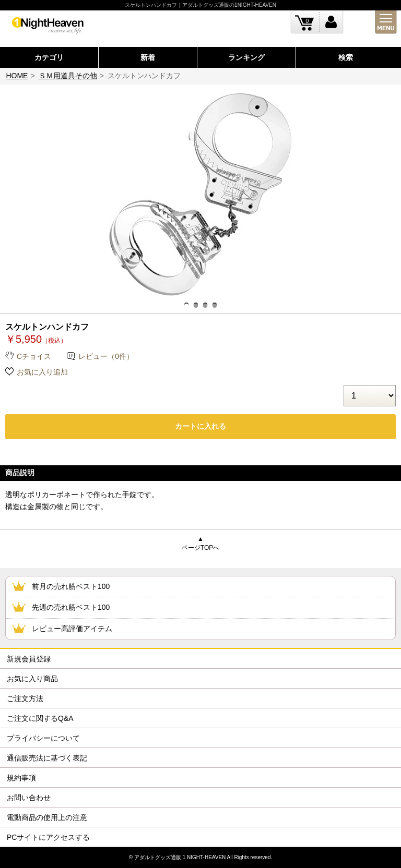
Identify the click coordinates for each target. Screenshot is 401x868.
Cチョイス (34, 356)
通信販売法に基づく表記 (47, 758)
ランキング (246, 57)
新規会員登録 (29, 659)
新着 (148, 57)
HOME (17, 76)
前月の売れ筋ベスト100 (71, 586)
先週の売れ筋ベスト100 (71, 607)
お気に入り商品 (32, 679)
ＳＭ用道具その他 (68, 76)
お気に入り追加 (42, 372)
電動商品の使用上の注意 (47, 817)
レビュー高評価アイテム (72, 629)
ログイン (331, 22)
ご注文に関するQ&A (40, 718)
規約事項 (21, 778)
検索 (346, 57)
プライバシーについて (43, 738)
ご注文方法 (25, 698)
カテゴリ (49, 57)
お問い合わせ (29, 798)
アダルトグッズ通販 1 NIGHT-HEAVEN (180, 857)
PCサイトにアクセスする (48, 837)
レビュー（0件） (106, 356)
